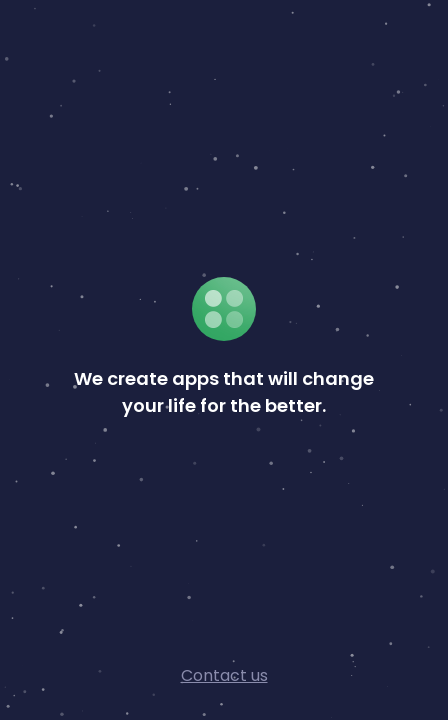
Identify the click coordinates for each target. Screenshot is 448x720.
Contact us (224, 675)
